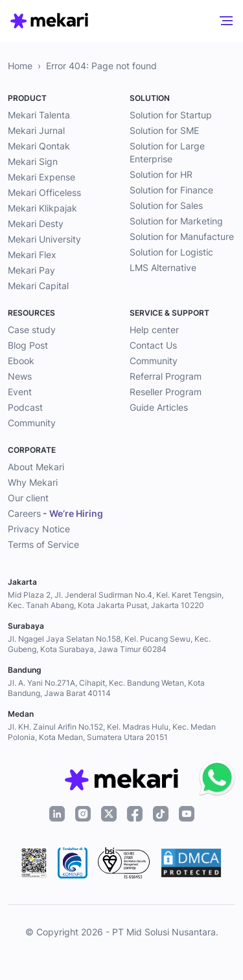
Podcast (25, 407)
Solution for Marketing (176, 221)
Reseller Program (166, 392)
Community (32, 423)
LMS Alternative (163, 267)
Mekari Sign (33, 161)
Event (20, 392)
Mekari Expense (41, 177)
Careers (55, 514)
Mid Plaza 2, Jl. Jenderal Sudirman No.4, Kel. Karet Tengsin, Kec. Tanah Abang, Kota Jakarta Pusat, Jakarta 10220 (116, 600)
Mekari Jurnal (36, 130)
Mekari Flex (32, 255)
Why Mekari (33, 482)
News (20, 376)
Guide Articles (159, 407)
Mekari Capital (38, 286)
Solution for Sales (166, 205)
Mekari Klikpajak (42, 208)
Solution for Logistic (171, 252)
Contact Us (153, 345)
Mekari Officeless (44, 192)
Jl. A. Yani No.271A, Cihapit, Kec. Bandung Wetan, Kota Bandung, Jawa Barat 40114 (106, 688)
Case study (32, 330)
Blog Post (28, 345)
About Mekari (36, 467)
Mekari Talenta (39, 115)
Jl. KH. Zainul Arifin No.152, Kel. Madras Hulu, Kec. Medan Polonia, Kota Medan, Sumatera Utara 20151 (112, 732)
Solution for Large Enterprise (167, 152)
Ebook (21, 361)
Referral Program (166, 376)
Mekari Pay (31, 270)
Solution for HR (161, 174)
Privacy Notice (39, 529)
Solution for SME (164, 130)
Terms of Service (43, 544)
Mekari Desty (36, 223)
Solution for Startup (171, 115)
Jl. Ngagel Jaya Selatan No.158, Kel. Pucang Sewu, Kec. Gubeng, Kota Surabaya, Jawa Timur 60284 (109, 644)
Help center (154, 330)
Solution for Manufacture (182, 236)
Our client (28, 498)
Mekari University (44, 239)
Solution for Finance (171, 190)
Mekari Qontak (39, 146)
